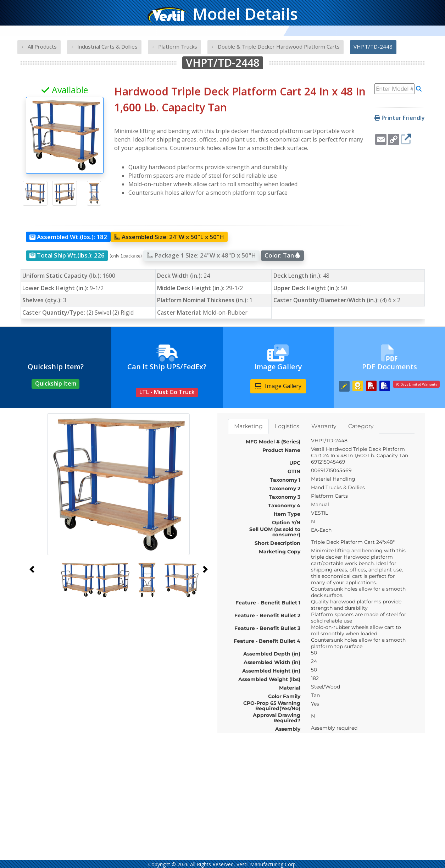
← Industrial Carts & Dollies (104, 46)
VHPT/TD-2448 (373, 46)
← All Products (39, 46)
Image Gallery (278, 386)
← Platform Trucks (174, 46)
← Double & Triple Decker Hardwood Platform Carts (275, 46)
